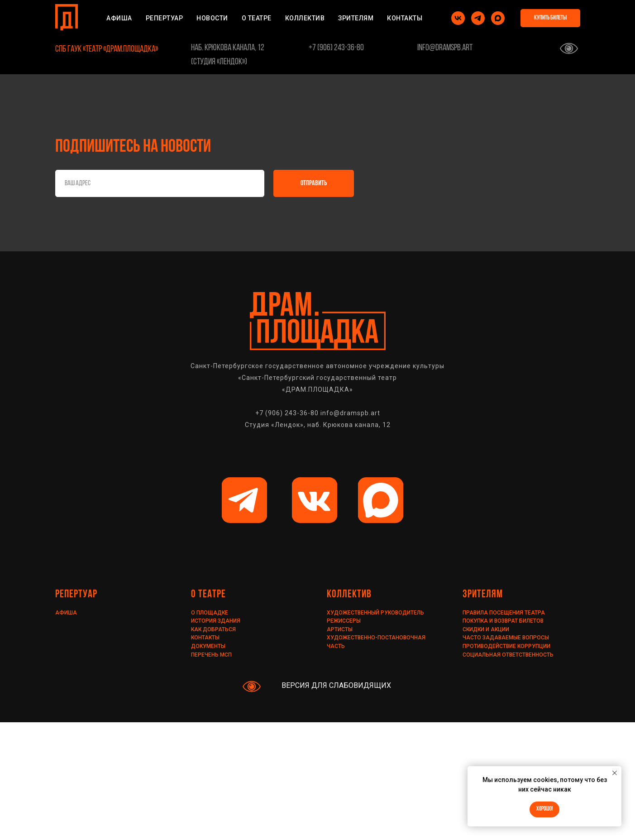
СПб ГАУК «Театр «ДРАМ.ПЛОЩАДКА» (107, 49)
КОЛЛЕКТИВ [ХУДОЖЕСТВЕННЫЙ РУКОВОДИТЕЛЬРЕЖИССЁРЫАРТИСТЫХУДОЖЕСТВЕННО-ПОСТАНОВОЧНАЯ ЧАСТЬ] (305, 18)
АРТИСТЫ (340, 629)
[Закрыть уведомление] (615, 773)
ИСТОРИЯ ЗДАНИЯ (216, 621)
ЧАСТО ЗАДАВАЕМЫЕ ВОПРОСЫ (506, 638)
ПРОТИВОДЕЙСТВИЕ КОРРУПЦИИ (506, 646)
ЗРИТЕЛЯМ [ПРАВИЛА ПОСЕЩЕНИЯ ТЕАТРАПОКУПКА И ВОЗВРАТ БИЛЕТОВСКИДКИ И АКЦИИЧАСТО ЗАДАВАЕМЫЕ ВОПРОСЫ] (356, 18)
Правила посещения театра (504, 613)
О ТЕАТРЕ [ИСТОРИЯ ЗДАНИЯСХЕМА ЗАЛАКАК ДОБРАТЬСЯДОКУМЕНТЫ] (257, 18)
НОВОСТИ (212, 18)
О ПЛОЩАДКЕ (210, 613)
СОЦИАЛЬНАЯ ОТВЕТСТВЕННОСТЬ (508, 655)
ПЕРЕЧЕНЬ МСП (211, 655)
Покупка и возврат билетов (503, 621)
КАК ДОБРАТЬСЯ (213, 629)
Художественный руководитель (375, 613)
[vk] (458, 18)
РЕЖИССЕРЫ (344, 621)
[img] (244, 500)
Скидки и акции (486, 629)
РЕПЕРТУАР (165, 18)
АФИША (119, 18)
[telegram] (478, 18)
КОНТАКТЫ (405, 18)
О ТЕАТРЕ (208, 595)
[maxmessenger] (498, 18)
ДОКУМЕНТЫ (208, 646)
